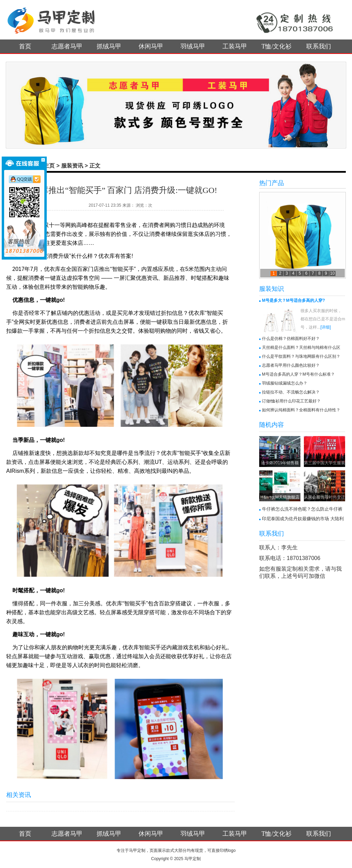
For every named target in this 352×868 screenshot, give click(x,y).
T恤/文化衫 (277, 46)
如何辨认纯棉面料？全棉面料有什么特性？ (301, 410)
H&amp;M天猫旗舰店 (280, 497)
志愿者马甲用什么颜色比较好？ (291, 365)
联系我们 (319, 46)
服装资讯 (72, 166)
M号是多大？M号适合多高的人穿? (293, 300)
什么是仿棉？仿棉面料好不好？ (291, 339)
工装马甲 (235, 46)
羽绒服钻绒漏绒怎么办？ (285, 383)
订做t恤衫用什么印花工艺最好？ (291, 401)
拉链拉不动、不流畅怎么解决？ (291, 392)
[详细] (326, 327)
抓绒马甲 (109, 46)
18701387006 (304, 558)
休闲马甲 (151, 46)
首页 (25, 46)
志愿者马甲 (67, 46)
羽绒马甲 (193, 46)
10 (332, 273)
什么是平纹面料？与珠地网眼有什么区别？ (301, 356)
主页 (49, 166)
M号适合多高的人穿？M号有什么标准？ (298, 374)
